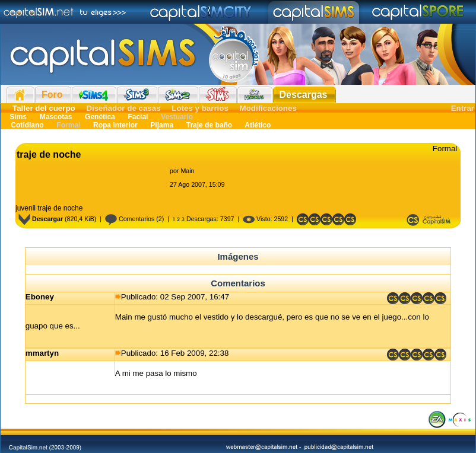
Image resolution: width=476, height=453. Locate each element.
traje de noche (49, 154)
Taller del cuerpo (44, 108)
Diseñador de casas (123, 108)
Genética (100, 117)
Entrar (463, 108)
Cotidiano (27, 125)
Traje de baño (209, 125)
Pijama (162, 125)
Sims (18, 117)
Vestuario (176, 117)
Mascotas (55, 117)
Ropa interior (115, 125)
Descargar (41, 219)
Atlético (257, 125)
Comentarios (130, 219)
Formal (69, 125)
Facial (138, 117)
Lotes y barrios (200, 108)
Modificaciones (268, 108)
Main (187, 171)
